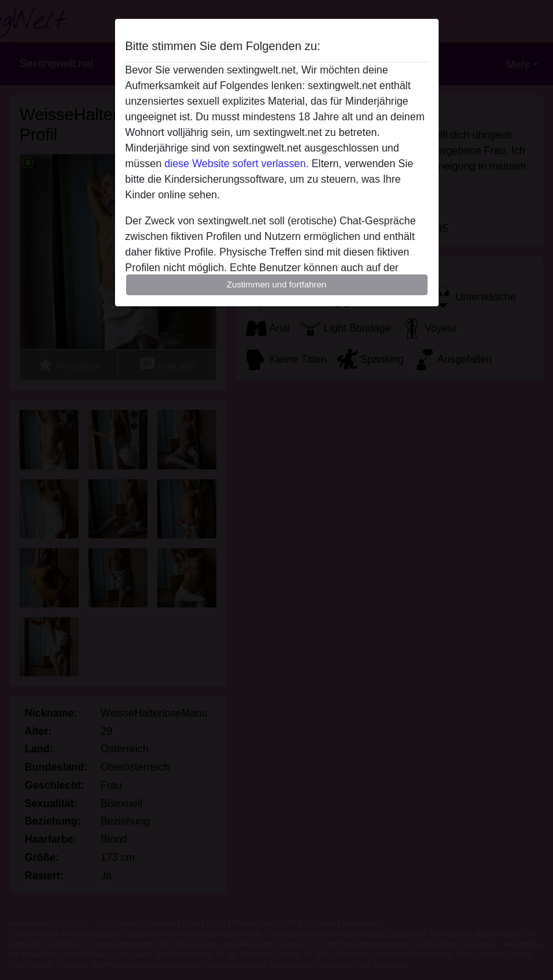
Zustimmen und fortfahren (277, 285)
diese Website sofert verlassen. (237, 164)
